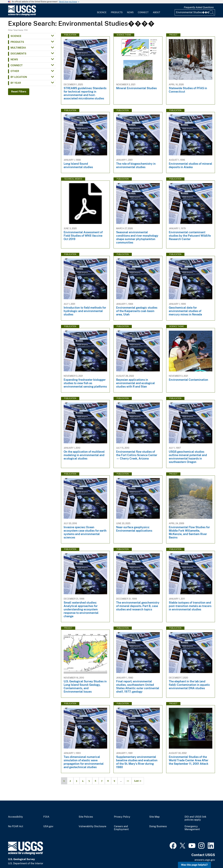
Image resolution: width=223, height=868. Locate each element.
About (156, 12)
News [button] (14, 59)
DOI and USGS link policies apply (195, 818)
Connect (143, 12)
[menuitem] (102, 11)
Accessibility (15, 817)
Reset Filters (19, 92)
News (130, 12)
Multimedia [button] (18, 48)
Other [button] (15, 71)
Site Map (154, 817)
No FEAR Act (16, 826)
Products (117, 12)
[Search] (212, 12)
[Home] (22, 15)
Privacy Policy (122, 817)
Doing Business (158, 826)
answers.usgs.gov (205, 860)
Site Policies (86, 817)
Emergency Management (192, 828)
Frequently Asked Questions (199, 7)
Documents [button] (18, 54)
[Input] (195, 12)
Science (102, 12)
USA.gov (48, 826)
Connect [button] (17, 65)
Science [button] (16, 36)
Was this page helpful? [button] (194, 865)
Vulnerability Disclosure (92, 826)
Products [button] (17, 42)
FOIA (46, 817)
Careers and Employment (121, 828)
